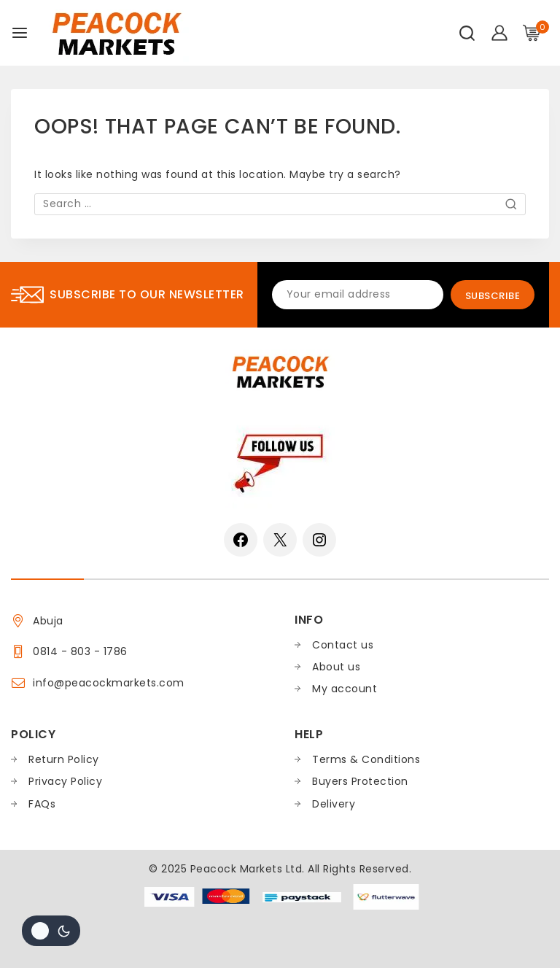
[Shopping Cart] (536, 33)
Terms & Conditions (366, 759)
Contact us (343, 645)
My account (345, 689)
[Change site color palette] (51, 931)
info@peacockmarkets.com (109, 683)
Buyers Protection (360, 781)
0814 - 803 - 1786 (80, 651)
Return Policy (64, 759)
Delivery (334, 804)
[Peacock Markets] (116, 33)
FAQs (42, 804)
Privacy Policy (65, 781)
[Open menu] (20, 33)
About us (336, 667)
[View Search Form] (467, 33)
